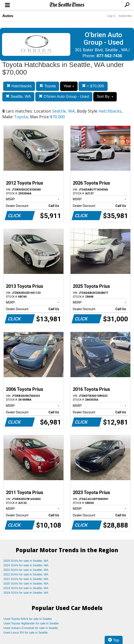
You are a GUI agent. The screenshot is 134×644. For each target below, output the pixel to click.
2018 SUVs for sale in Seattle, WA (26, 593)
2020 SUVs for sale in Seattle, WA (26, 583)
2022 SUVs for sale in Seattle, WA (26, 574)
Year (69, 86)
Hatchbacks (19, 86)
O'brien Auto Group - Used (64, 97)
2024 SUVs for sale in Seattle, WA (26, 565)
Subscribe (125, 16)
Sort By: (105, 97)
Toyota (48, 86)
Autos (8, 16)
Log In (111, 16)
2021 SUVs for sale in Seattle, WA (26, 579)
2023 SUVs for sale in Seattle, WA (26, 570)
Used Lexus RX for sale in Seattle (25, 632)
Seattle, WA (18, 97)
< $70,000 (93, 86)
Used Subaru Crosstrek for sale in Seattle (31, 628)
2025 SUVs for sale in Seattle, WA (26, 561)
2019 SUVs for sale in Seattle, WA (26, 588)
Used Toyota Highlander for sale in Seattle (31, 623)
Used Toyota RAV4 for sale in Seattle (28, 619)
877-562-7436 (109, 56)
